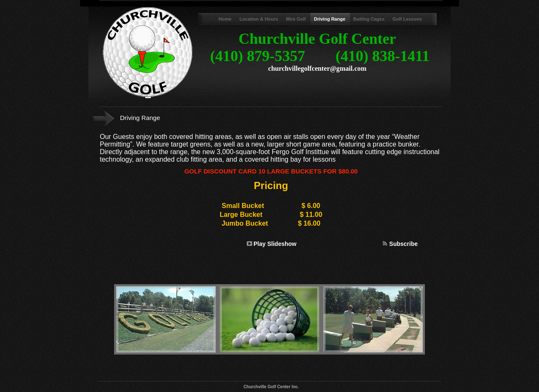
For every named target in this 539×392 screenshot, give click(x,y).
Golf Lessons (407, 19)
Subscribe (403, 244)
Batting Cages (370, 19)
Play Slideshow (275, 244)
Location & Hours (260, 19)
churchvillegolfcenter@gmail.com (317, 69)
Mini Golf (296, 19)
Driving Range (330, 19)
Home (226, 19)
